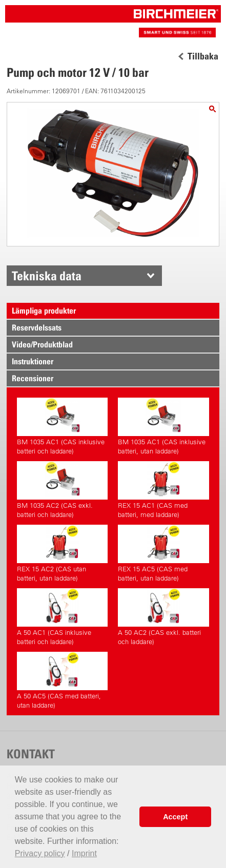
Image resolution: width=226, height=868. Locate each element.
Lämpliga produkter (44, 311)
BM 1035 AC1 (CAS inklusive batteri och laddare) (62, 426)
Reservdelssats (37, 327)
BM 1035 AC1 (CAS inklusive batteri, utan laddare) (163, 426)
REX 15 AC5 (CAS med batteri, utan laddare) (163, 553)
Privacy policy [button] (40, 853)
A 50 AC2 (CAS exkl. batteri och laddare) (163, 617)
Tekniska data (47, 276)
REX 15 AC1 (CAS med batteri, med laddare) (163, 490)
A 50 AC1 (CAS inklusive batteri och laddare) (62, 617)
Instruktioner (33, 361)
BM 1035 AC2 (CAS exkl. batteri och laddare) (62, 490)
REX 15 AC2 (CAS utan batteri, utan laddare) (62, 553)
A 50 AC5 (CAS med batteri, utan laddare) (62, 680)
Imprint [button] (84, 853)
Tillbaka (203, 56)
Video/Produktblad (42, 344)
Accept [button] (175, 817)
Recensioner (33, 378)
